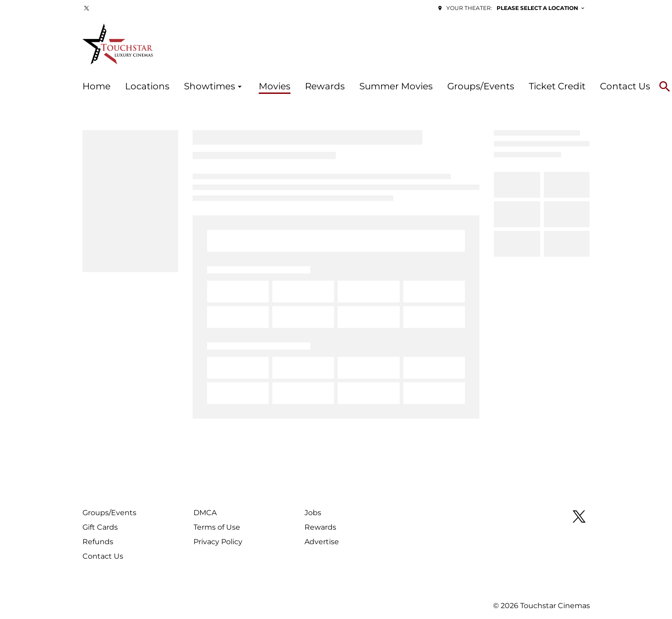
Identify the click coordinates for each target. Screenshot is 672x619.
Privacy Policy (218, 542)
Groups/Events (109, 513)
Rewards (320, 527)
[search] (665, 87)
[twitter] (87, 8)
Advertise (322, 542)
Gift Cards (100, 527)
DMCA (205, 513)
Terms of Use (217, 527)
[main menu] (366, 86)
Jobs (313, 513)
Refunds (98, 542)
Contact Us (103, 556)
